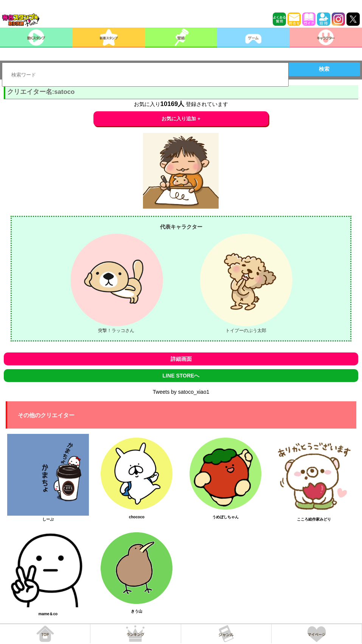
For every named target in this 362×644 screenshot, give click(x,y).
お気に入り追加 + (181, 119)
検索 (324, 69)
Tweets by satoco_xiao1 (181, 392)
